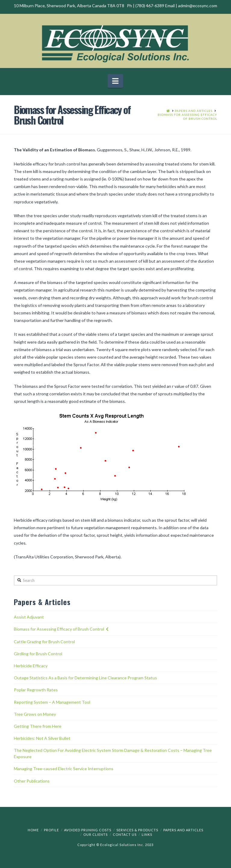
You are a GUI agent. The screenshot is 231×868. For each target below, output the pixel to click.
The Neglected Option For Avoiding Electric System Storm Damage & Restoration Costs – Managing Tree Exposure (113, 753)
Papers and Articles (183, 830)
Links (147, 834)
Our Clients (95, 834)
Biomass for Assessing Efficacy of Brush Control (59, 629)
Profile (51, 830)
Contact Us (125, 834)
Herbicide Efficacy (31, 666)
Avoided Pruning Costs (88, 830)
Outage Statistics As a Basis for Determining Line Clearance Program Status (85, 678)
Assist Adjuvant (29, 617)
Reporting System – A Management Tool (52, 702)
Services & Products (137, 830)
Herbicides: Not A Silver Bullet (42, 738)
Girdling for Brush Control (38, 654)
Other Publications (32, 781)
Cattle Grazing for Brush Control (44, 642)
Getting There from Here (38, 726)
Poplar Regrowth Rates (36, 690)
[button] (115, 81)
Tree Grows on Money (35, 714)
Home (33, 830)
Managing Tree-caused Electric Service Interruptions (64, 769)
